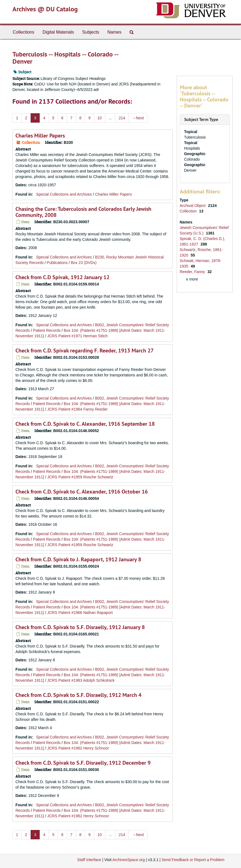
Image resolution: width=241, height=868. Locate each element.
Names (114, 32)
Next (138, 118)
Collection (189, 211)
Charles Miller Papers (40, 136)
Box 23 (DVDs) (84, 263)
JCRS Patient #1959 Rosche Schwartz (80, 477)
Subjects (91, 32)
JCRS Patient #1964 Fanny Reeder (77, 409)
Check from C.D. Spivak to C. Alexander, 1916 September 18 (85, 424)
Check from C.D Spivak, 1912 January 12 (62, 277)
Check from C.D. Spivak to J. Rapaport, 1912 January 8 (78, 559)
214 (122, 118)
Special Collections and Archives (64, 194)
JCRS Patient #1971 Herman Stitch (77, 336)
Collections (23, 32)
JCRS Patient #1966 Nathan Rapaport (80, 613)
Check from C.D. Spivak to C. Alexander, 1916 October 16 (82, 492)
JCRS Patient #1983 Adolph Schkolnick (81, 680)
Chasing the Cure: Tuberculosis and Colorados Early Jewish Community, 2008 (83, 212)
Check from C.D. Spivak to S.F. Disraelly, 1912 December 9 (83, 763)
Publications (57, 263)
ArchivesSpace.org (128, 860)
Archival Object (193, 206)
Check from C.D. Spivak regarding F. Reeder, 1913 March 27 (85, 351)
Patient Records (47, 330)
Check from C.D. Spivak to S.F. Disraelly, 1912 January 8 (80, 627)
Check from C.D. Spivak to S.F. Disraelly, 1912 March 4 (78, 695)
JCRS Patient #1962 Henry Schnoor (78, 748)
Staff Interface (89, 860)
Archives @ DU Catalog (45, 9)
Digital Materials (58, 32)
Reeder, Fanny (193, 272)
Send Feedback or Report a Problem (193, 860)
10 (100, 118)
